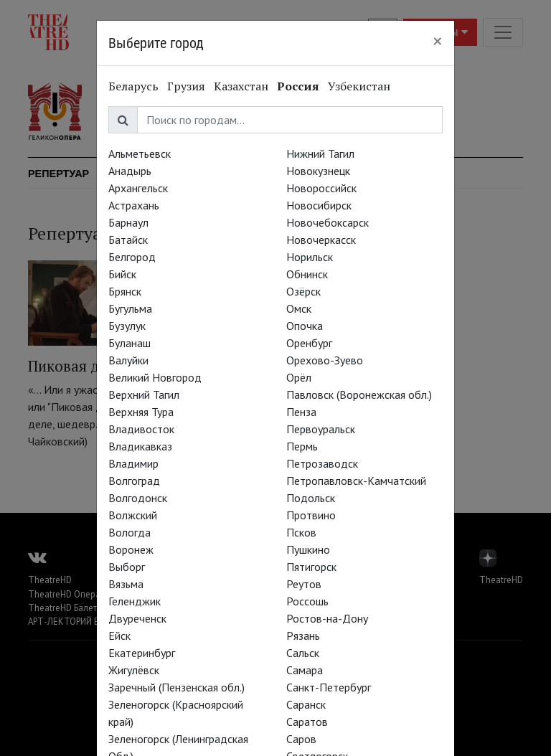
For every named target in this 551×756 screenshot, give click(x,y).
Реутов (304, 584)
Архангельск (138, 188)
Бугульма (130, 308)
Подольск (311, 498)
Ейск (119, 635)
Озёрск (303, 291)
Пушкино (308, 549)
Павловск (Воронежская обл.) (359, 394)
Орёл (299, 377)
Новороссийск (321, 188)
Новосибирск (319, 205)
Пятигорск (311, 567)
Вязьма (126, 584)
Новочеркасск (321, 240)
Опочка (305, 326)
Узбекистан (359, 86)
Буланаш (129, 343)
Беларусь (133, 86)
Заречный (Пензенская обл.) (176, 687)
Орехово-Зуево (325, 360)
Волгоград (134, 481)
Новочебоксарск (328, 222)
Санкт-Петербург (329, 687)
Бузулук (127, 326)
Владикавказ (140, 446)
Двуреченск (137, 618)
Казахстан (241, 86)
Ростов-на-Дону (327, 618)
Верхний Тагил (144, 394)
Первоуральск (321, 429)
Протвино (311, 515)
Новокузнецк (318, 171)
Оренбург (309, 343)
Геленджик (135, 601)
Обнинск (307, 274)
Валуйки (128, 360)
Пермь (302, 446)
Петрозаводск (322, 463)
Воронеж (131, 549)
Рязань (303, 635)
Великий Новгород (155, 377)
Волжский (133, 515)
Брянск (125, 291)
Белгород (132, 257)
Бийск (122, 274)
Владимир (133, 463)
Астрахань (134, 205)
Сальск (303, 653)
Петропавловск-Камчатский (356, 481)
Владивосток (141, 429)
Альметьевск (140, 153)
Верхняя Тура (141, 412)
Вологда (129, 532)
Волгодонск (138, 498)
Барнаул (128, 222)
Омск (299, 308)
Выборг (127, 567)
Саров (301, 739)
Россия (298, 86)
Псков (301, 532)
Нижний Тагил (320, 153)
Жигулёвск (134, 670)
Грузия (186, 86)
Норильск (310, 257)
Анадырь (130, 171)
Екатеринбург (142, 653)
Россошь (307, 601)
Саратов (307, 722)
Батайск (128, 240)
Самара (305, 670)
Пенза (301, 412)
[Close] (438, 41)
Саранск (306, 704)
